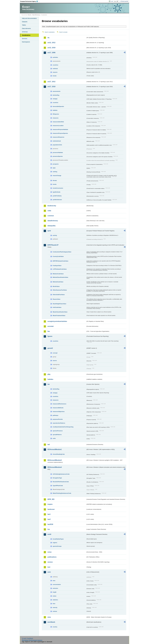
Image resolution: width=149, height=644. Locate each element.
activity (55, 235)
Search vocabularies (50, 32)
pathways (55, 415)
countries (55, 65)
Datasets (25, 22)
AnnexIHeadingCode (59, 454)
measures (56, 118)
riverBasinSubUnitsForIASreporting (63, 427)
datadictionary (53, 221)
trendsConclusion (58, 188)
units (54, 438)
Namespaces (26, 42)
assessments (57, 91)
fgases (50, 336)
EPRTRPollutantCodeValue (61, 261)
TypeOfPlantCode (58, 486)
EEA (30, 1)
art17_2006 (51, 53)
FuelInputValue (57, 266)
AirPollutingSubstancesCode (61, 474)
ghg (49, 374)
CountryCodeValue (58, 256)
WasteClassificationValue (60, 312)
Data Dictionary (36, 15)
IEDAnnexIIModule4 (55, 467)
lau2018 (50, 524)
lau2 (49, 519)
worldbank (51, 622)
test (49, 567)
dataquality (52, 226)
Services (25, 39)
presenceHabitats (58, 153)
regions (55, 543)
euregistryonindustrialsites (57, 321)
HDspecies (56, 114)
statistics (55, 600)
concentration (57, 584)
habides (50, 379)
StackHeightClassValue (59, 304)
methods (55, 69)
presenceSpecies (58, 156)
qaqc (54, 168)
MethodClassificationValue (60, 277)
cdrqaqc (55, 99)
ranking (55, 172)
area (54, 581)
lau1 (49, 514)
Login (112, 1)
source (55, 361)
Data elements (26, 28)
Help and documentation (29, 18)
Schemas (25, 32)
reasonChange (57, 176)
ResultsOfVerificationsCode (61, 482)
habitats (55, 110)
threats (55, 180)
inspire (50, 504)
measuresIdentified (58, 122)
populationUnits (57, 145)
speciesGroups (57, 546)
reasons (55, 72)
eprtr (49, 231)
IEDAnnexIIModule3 (55, 460)
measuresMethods (58, 408)
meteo (55, 596)
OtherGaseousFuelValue (60, 290)
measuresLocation (58, 126)
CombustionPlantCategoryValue (62, 252)
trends (55, 76)
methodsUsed (57, 141)
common (51, 216)
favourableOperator (58, 106)
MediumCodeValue (58, 274)
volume (55, 611)
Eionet (29, 15)
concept (55, 353)
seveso (50, 562)
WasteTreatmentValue (59, 316)
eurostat (51, 326)
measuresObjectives (59, 412)
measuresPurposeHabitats (60, 129)
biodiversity (52, 206)
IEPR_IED (51, 499)
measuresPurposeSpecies (60, 133)
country (55, 627)
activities (55, 57)
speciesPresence (58, 431)
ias (49, 384)
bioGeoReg (56, 95)
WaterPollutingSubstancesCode (62, 493)
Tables (24, 25)
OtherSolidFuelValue (59, 295)
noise (50, 552)
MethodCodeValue (58, 282)
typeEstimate (57, 192)
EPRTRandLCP (53, 245)
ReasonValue (57, 299)
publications (52, 557)
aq (48, 38)
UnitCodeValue (57, 307)
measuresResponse (58, 137)
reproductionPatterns (59, 423)
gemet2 (50, 348)
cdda (49, 211)
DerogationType (57, 478)
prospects (56, 164)
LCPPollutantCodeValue (60, 269)
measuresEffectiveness (59, 404)
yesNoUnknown (57, 200)
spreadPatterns (57, 435)
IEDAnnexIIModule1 (55, 449)
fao (49, 331)
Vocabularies (26, 35)
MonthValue (56, 286)
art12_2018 (51, 48)
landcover (51, 509)
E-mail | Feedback (27, 638)
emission (55, 588)
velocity (55, 608)
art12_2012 (51, 43)
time (54, 604)
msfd (49, 534)
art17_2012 (51, 82)
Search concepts (63, 32)
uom (49, 572)
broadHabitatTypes (58, 539)
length (55, 592)
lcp (49, 529)
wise (49, 617)
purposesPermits (58, 419)
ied (49, 444)
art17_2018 (51, 87)
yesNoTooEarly (57, 196)
